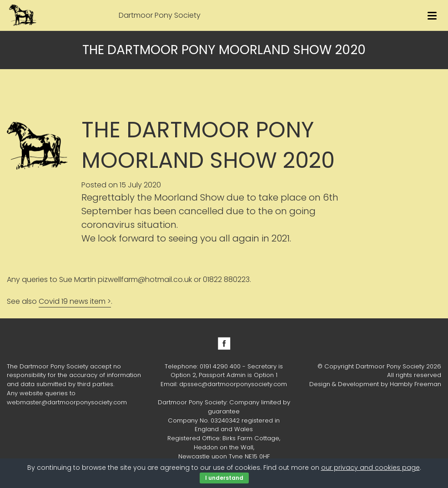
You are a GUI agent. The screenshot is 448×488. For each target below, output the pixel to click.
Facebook (224, 343)
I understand (224, 478)
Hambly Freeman (415, 384)
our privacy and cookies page (370, 468)
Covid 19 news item (72, 301)
